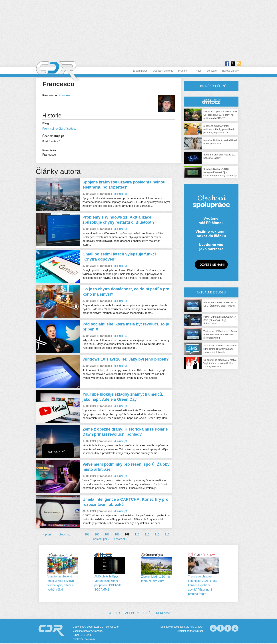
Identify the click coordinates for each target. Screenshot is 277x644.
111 (147, 534)
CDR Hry (211, 102)
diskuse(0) (121, 266)
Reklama (163, 613)
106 (97, 534)
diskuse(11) (121, 336)
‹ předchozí (64, 534)
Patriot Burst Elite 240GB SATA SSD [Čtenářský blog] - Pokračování (220, 320)
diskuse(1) (121, 406)
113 (167, 534)
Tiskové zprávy (230, 71)
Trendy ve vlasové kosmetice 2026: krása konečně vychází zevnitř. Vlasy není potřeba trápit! (203, 585)
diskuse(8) (121, 229)
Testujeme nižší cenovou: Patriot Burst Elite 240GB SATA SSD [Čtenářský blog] (220, 334)
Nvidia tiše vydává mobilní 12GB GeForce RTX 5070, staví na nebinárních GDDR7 (220, 115)
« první (47, 534)
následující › (101, 539)
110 (137, 534)
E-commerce (140, 71)
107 (107, 534)
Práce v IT (184, 71)
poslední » (121, 539)
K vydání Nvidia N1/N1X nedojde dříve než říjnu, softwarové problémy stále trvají (220, 172)
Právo (198, 71)
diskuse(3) (121, 194)
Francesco (66, 95)
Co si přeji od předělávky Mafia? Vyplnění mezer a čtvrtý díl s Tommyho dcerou (220, 363)
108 (117, 534)
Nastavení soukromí (84, 639)
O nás (148, 613)
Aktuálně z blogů (211, 292)
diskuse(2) (121, 301)
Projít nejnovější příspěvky (59, 129)
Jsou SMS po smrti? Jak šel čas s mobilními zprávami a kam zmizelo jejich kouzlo (220, 349)
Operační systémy (163, 71)
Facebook (132, 613)
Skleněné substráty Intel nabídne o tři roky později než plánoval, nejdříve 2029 (219, 129)
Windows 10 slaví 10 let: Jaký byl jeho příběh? (126, 359)
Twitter (114, 613)
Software (212, 71)
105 (87, 534)
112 (157, 534)
